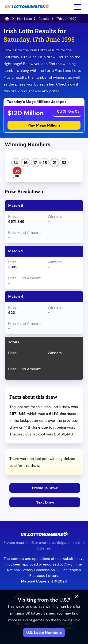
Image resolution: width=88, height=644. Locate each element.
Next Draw (45, 502)
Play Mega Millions (44, 125)
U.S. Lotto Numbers (44, 633)
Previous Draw (45, 488)
